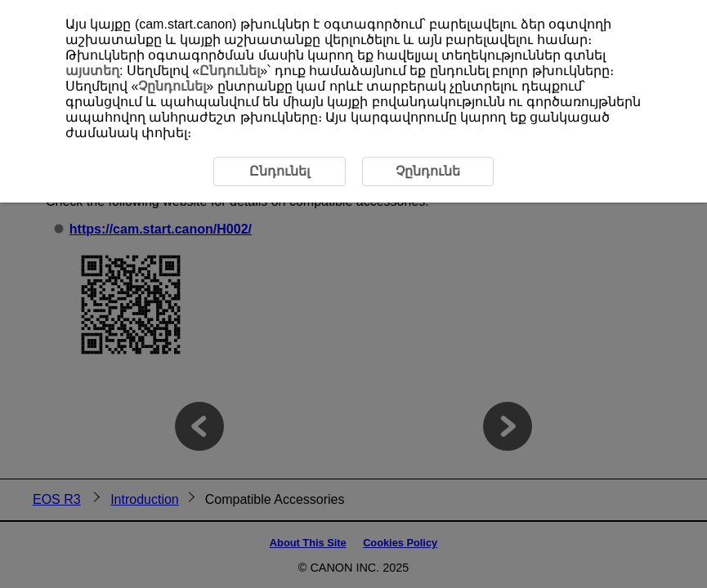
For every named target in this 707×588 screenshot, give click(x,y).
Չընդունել (172, 86)
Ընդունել (230, 71)
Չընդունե (428, 171)
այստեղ (92, 71)
